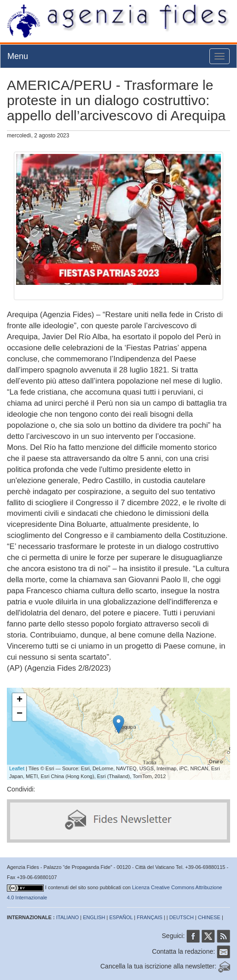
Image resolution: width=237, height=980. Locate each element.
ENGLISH (94, 917)
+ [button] (20, 700)
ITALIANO (67, 917)
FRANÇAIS (150, 917)
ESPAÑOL (121, 917)
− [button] (20, 714)
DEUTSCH (182, 917)
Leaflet (17, 768)
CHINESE (209, 917)
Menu (18, 56)
